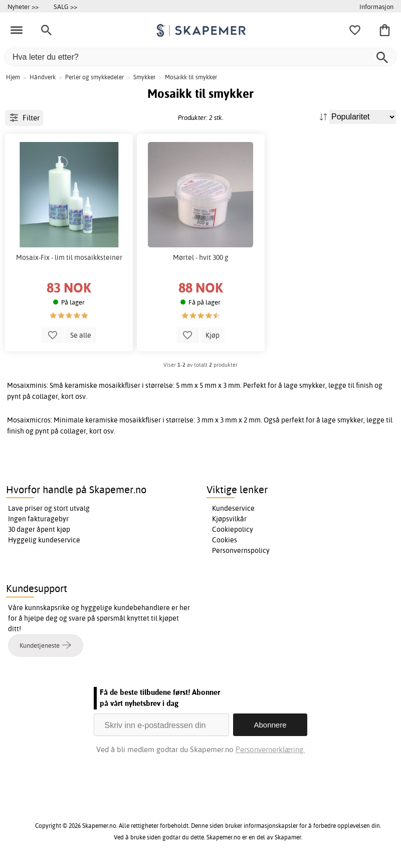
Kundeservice (233, 508)
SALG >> (65, 7)
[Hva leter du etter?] (200, 57)
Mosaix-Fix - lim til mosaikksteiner (69, 257)
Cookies (225, 540)
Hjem (13, 77)
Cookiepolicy (233, 529)
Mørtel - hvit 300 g (201, 257)
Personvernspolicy (241, 550)
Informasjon (376, 7)
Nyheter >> (23, 7)
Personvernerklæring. (270, 749)
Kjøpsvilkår (229, 519)
